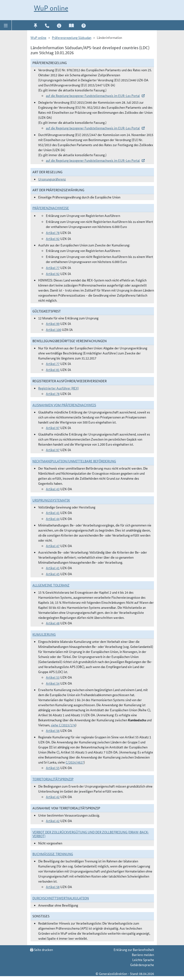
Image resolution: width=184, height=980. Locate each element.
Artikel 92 (53, 239)
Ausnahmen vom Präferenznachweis (64, 405)
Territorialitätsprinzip (53, 779)
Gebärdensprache (142, 965)
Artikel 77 (53, 268)
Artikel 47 (53, 546)
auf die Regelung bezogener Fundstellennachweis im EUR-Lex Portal (93, 96)
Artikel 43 (53, 489)
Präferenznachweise (51, 208)
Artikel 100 (54, 329)
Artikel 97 (53, 428)
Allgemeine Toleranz (51, 585)
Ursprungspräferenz (52, 179)
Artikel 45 (53, 574)
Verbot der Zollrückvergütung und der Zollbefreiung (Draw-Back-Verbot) (91, 834)
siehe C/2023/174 (63, 725)
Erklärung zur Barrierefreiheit (134, 950)
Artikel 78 (53, 233)
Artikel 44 (53, 519)
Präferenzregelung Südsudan (72, 37)
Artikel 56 (53, 730)
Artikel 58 (53, 887)
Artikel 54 (53, 683)
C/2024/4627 (75, 762)
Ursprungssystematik (51, 500)
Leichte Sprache (143, 960)
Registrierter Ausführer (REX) (58, 388)
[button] (6, 25)
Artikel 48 (53, 623)
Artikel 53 (53, 677)
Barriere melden (143, 955)
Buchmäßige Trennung (53, 854)
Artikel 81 (53, 370)
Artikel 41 (53, 513)
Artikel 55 (53, 768)
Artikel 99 (53, 323)
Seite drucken (41, 950)
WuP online (51, 8)
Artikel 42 (53, 797)
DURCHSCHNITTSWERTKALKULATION (61, 898)
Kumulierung (44, 634)
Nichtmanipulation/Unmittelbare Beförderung (74, 461)
